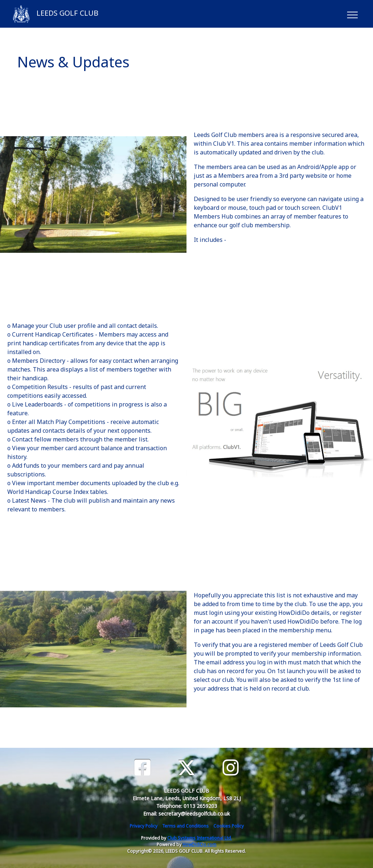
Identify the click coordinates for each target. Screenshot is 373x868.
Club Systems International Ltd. (200, 838)
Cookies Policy (229, 826)
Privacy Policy (144, 826)
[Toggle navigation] (352, 14)
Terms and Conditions (185, 826)
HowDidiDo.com (199, 845)
